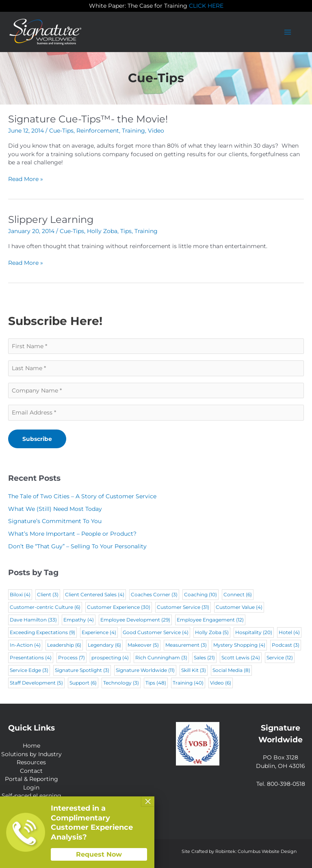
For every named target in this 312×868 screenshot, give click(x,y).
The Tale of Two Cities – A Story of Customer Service (82, 496)
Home (31, 746)
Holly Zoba (102, 231)
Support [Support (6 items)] (83, 683)
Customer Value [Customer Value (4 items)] (239, 607)
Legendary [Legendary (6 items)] (104, 645)
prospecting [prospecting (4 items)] (110, 658)
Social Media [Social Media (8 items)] (231, 670)
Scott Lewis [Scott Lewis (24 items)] (241, 658)
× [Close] (148, 801)
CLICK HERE (206, 6)
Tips (126, 231)
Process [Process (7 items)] (71, 658)
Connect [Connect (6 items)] (238, 594)
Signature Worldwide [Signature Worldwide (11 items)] (145, 670)
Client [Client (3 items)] (48, 594)
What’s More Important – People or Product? (72, 534)
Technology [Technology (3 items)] (121, 683)
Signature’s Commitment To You (55, 521)
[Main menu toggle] (288, 32)
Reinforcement (98, 131)
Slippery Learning (51, 219)
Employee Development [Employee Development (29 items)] (135, 620)
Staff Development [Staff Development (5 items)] (36, 683)
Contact (31, 771)
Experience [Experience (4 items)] (99, 632)
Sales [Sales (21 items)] (204, 658)
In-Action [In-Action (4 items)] (25, 645)
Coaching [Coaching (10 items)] (200, 594)
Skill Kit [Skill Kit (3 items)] (194, 670)
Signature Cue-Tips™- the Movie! (88, 119)
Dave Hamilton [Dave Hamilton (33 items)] (33, 620)
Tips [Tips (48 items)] (156, 683)
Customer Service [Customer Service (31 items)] (183, 607)
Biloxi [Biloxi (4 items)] (20, 594)
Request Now (99, 854)
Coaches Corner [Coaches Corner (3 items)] (154, 594)
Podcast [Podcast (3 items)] (286, 645)
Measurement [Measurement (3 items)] (186, 645)
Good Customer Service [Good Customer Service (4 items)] (156, 632)
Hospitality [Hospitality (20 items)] (254, 632)
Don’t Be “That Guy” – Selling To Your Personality (77, 546)
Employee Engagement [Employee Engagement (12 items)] (210, 620)
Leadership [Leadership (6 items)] (64, 645)
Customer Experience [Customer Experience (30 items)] (119, 607)
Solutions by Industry (31, 754)
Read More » (26, 179)
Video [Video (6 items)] (221, 683)
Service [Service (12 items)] (280, 658)
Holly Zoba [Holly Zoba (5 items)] (212, 632)
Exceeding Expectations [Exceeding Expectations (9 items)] (42, 632)
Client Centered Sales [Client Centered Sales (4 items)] (95, 594)
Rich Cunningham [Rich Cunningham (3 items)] (161, 658)
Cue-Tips (61, 131)
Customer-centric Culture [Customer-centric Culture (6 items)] (45, 607)
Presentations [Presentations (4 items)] (31, 658)
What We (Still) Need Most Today (55, 509)
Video (156, 131)
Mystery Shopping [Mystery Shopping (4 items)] (239, 645)
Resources (31, 762)
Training (133, 131)
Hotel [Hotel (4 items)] (289, 632)
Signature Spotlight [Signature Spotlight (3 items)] (82, 670)
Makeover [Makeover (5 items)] (143, 645)
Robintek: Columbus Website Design (256, 851)
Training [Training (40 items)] (188, 683)
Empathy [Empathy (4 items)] (79, 620)
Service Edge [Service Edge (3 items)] (29, 670)
